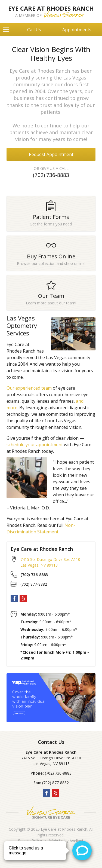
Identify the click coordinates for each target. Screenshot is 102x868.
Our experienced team (29, 388)
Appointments (77, 30)
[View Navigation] (8, 30)
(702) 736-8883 (51, 175)
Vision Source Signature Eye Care (51, 812)
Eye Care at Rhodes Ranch (64, 829)
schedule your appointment (35, 445)
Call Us (34, 30)
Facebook (14, 598)
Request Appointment (51, 154)
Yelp (23, 598)
